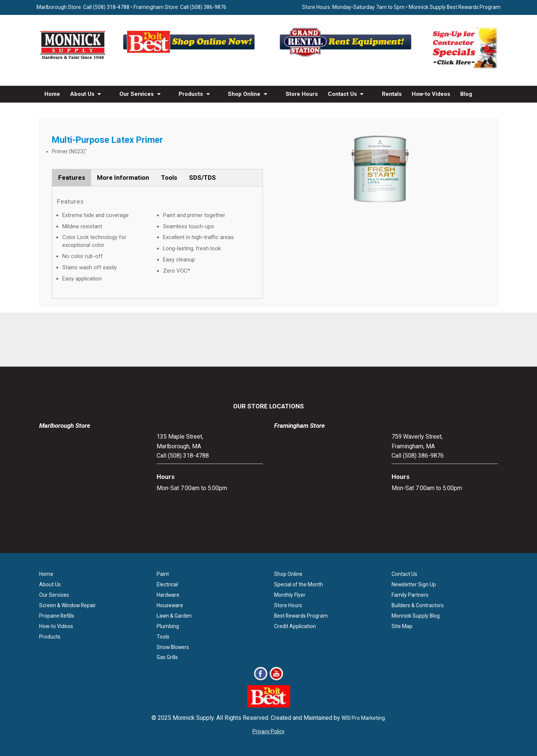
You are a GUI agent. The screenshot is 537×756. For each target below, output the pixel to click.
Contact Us (342, 94)
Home (52, 94)
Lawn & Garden (174, 616)
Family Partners (410, 595)
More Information (123, 178)
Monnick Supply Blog (416, 616)
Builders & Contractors (418, 605)
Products (191, 94)
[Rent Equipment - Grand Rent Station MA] (347, 57)
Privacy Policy (268, 731)
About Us (82, 94)
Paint (163, 574)
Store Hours (302, 94)
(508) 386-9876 (208, 7)
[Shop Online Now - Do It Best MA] (190, 57)
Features (72, 178)
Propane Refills (57, 616)
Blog (466, 94)
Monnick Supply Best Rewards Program (455, 7)
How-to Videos (431, 94)
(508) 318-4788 (111, 7)
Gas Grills (167, 657)
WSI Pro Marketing (363, 718)
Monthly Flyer (290, 595)
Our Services (136, 94)
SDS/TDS (202, 178)
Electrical (167, 584)
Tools (169, 178)
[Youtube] (276, 680)
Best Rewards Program (301, 616)
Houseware (170, 605)
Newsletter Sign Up (414, 584)
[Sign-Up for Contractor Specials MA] (464, 67)
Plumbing (168, 626)
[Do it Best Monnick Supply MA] (269, 705)
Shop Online (244, 94)
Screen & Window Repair (67, 605)
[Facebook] (261, 680)
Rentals (392, 94)
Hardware (168, 595)
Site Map (402, 626)
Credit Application (295, 626)
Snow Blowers (173, 647)
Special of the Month (299, 584)
